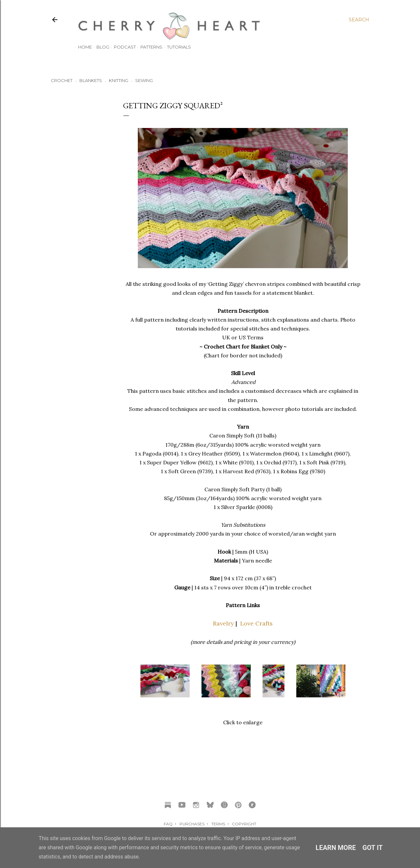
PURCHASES (192, 824)
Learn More (336, 848)
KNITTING (119, 80)
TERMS (218, 824)
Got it (373, 848)
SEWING (144, 80)
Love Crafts (256, 623)
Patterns (148, 47)
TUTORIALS (176, 47)
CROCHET (62, 80)
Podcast (122, 47)
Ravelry (223, 623)
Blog (100, 47)
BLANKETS (91, 80)
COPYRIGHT (244, 824)
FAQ (168, 824)
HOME (82, 47)
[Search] (359, 20)
